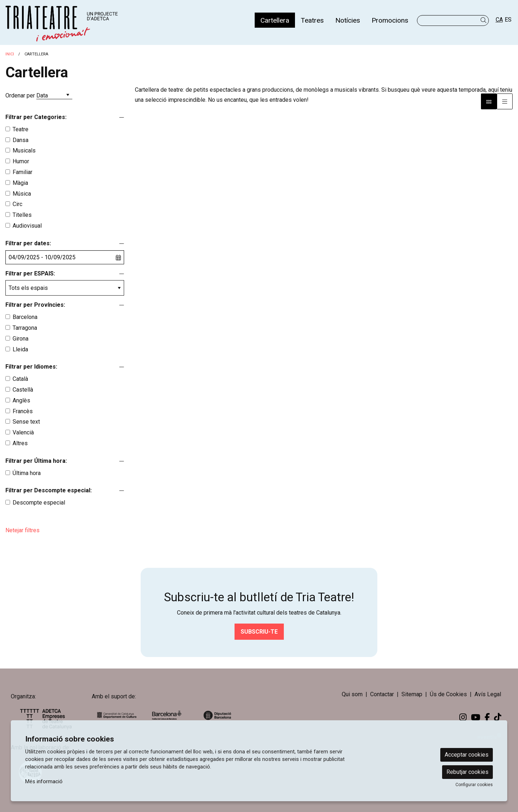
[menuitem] (275, 20)
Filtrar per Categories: (36, 117)
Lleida (20, 349)
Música (22, 194)
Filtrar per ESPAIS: (30, 273)
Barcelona (25, 317)
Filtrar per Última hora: (36, 461)
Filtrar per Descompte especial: (49, 490)
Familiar (22, 172)
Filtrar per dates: (28, 243)
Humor (21, 161)
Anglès (21, 400)
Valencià (23, 432)
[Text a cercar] (453, 20)
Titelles (22, 215)
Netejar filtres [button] (22, 530)
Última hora (27, 473)
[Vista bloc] (489, 101)
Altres (20, 443)
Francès (23, 411)
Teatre (21, 129)
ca (499, 20)
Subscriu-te (259, 632)
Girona (21, 339)
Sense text (26, 422)
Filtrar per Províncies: (35, 305)
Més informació (44, 781)
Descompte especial (39, 503)
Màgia (20, 183)
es (508, 20)
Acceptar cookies (467, 755)
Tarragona (25, 328)
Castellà (23, 390)
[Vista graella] (505, 101)
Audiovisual (27, 226)
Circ (17, 204)
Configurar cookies (474, 785)
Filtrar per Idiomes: (31, 367)
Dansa (21, 140)
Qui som (352, 694)
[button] (485, 20)
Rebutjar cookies (467, 772)
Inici (10, 54)
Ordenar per (20, 95)
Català (20, 379)
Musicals (24, 150)
